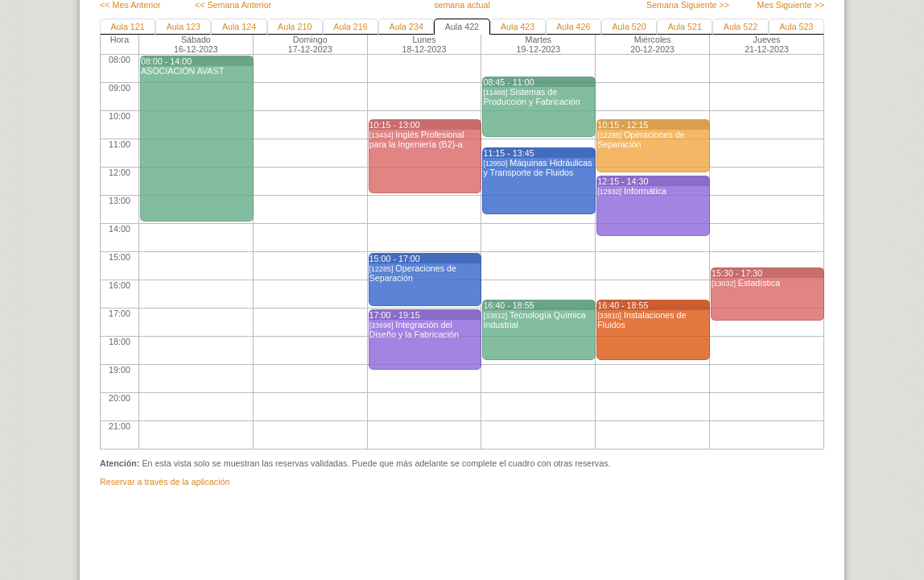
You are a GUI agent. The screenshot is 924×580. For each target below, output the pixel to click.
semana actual (462, 5)
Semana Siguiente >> (688, 5)
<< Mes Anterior (130, 5)
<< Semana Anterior (233, 5)
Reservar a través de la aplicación (165, 482)
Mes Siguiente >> (791, 5)
